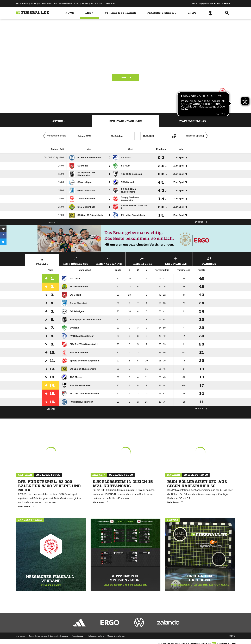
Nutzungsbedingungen (59, 636)
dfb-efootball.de (45, 3)
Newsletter (110, 3)
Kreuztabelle (176, 261)
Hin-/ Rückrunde (76, 261)
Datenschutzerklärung (38, 636)
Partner (85, 3)
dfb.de (33, 3)
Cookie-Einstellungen (116, 636)
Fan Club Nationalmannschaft (67, 3)
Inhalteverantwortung (95, 636)
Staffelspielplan (192, 121)
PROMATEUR (22, 3)
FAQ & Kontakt (97, 3)
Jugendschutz (77, 636)
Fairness (209, 261)
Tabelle (125, 77)
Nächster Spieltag (198, 136)
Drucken (201, 222)
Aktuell (59, 121)
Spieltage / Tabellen (126, 121)
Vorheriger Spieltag (54, 136)
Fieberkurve (142, 261)
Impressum (21, 636)
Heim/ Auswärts (109, 261)
